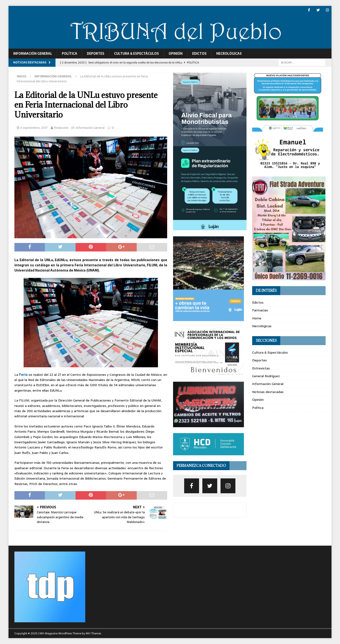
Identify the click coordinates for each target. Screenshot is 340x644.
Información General (33, 54)
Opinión (176, 54)
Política (70, 54)
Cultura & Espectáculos (136, 54)
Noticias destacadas (268, 392)
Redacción (61, 128)
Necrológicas (229, 54)
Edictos (199, 54)
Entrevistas (261, 368)
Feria (23, 375)
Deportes (96, 54)
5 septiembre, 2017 (34, 128)
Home (257, 318)
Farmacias (260, 310)
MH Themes (93, 633)
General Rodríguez (266, 376)
